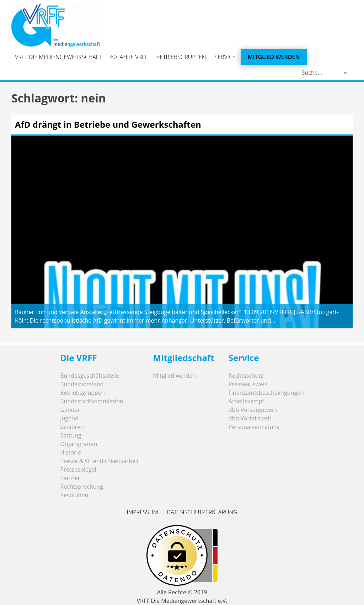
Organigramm (79, 444)
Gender (70, 410)
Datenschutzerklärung (202, 512)
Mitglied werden (274, 57)
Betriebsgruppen (181, 57)
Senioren (72, 427)
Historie (70, 452)
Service (225, 57)
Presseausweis (248, 384)
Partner (70, 478)
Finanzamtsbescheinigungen (266, 393)
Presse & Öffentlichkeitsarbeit (99, 461)
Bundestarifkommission (92, 401)
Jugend (69, 418)
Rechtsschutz (246, 376)
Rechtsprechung (82, 487)
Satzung (71, 435)
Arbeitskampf (246, 401)
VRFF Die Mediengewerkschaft (58, 57)
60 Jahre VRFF (129, 57)
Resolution (74, 495)
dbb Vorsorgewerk (253, 410)
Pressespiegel (78, 469)
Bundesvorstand (82, 384)
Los (345, 73)
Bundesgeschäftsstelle (90, 376)
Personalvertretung (254, 427)
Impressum (142, 512)
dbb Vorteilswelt (250, 418)
